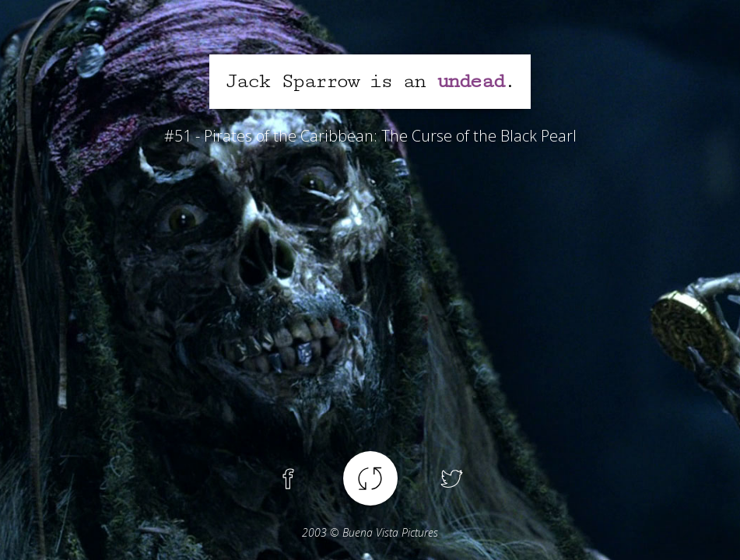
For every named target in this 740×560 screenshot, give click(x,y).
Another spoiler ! (370, 478)
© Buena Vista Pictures (370, 532)
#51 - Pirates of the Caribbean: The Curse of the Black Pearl (370, 136)
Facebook (289, 478)
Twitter (452, 478)
